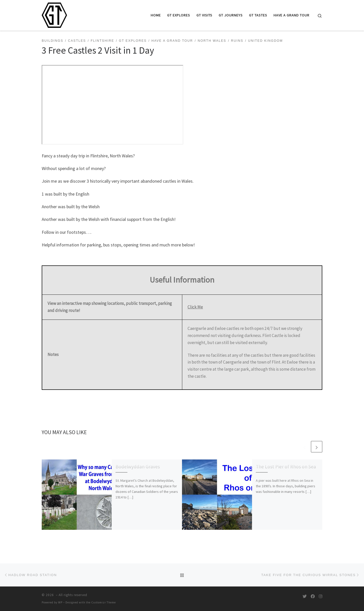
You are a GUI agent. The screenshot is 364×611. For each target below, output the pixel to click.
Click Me (195, 307)
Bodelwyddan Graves (138, 467)
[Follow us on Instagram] (321, 596)
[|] (54, 14)
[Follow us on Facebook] (313, 596)
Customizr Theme (104, 602)
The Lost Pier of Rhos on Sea (286, 467)
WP (60, 602)
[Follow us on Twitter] (305, 596)
